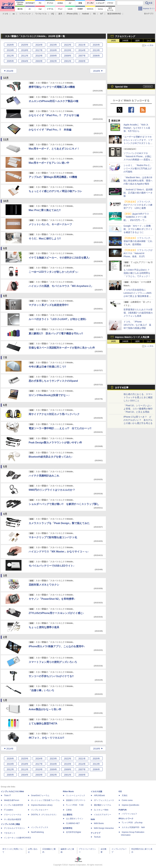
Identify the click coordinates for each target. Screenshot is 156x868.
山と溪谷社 (68, 815)
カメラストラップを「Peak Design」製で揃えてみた (59, 523)
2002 (53, 61)
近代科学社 (68, 828)
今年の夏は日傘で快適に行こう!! (47, 367)
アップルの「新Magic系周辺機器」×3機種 (53, 177)
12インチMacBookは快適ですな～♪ (49, 395)
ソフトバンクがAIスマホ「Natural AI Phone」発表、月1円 (138, 253)
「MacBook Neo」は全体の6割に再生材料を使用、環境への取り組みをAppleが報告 (138, 181)
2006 (96, 56)
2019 (10, 50)
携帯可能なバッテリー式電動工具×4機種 (52, 87)
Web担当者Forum (12, 800)
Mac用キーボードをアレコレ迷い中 (49, 163)
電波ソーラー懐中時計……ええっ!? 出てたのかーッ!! (60, 428)
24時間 (125, 41)
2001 (68, 61)
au (14, 14)
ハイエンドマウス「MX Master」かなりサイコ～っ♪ (59, 552)
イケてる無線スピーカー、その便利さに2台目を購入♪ (59, 258)
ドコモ (5, 14)
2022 (68, 45)
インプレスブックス (40, 827)
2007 (82, 56)
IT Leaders (9, 810)
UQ (53, 14)
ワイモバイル (41, 14)
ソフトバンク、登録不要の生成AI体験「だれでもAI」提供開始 (138, 241)
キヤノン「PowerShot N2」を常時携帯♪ (52, 599)
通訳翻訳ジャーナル (103, 805)
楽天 (60, 14)
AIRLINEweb (99, 795)
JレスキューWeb (101, 810)
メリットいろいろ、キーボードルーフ (50, 224)
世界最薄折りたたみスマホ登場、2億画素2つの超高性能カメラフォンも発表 (138, 313)
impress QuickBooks (130, 805)
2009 (53, 56)
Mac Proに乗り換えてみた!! (45, 210)
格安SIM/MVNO (114, 14)
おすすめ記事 (122, 387)
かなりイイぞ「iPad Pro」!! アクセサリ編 (54, 115)
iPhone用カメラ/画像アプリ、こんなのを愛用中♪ (57, 646)
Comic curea (127, 800)
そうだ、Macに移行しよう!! (45, 239)
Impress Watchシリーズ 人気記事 (132, 337)
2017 (39, 50)
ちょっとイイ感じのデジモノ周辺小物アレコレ (55, 191)
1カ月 (149, 41)
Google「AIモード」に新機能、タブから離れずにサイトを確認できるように (138, 229)
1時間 (113, 41)
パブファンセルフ (129, 814)
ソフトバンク (25, 14)
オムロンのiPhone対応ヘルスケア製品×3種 (53, 101)
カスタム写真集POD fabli (133, 827)
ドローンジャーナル (13, 815)
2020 (96, 45)
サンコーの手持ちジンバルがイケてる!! (51, 676)
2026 (10, 45)
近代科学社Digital (73, 832)
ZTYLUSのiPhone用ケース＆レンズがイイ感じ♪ (56, 613)
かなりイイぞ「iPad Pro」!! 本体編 (50, 130)
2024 (39, 45)
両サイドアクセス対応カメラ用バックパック (54, 414)
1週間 (137, 41)
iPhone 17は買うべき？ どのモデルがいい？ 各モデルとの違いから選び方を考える (138, 420)
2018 (25, 50)
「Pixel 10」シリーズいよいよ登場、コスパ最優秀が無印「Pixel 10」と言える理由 (138, 409)
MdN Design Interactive (104, 828)
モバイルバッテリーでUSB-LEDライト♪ (51, 566)
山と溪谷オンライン (75, 819)
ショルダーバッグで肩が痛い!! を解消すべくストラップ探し (64, 504)
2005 (10, 61)
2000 (82, 61)
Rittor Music (68, 791)
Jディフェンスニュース (104, 800)
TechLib (97, 837)
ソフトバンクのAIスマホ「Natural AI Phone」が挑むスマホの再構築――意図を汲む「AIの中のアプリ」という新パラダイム (138, 160)
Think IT (7, 795)
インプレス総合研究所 (14, 805)
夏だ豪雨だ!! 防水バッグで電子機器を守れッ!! (56, 334)
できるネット (10, 833)
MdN (93, 819)
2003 (39, 61)
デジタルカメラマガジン (14, 828)
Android (85, 14)
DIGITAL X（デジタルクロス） (44, 815)
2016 (53, 50)
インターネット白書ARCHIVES (17, 838)
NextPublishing (37, 832)
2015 (68, 50)
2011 (25, 56)
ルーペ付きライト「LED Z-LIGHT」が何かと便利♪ (58, 319)
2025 (25, 45)
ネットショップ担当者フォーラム (45, 800)
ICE (120, 791)
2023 (53, 45)
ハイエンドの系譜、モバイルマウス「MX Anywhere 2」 (61, 286)
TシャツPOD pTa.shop (132, 823)
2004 (25, 61)
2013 (96, 50)
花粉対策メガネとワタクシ (44, 585)
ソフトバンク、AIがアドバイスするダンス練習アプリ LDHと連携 (138, 205)
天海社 (125, 795)
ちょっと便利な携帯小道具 (44, 627)
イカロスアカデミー (103, 815)
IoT (102, 14)
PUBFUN (123, 810)
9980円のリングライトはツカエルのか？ (52, 490)
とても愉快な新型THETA (43, 724)
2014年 (10, 71)
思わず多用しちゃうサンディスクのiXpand (53, 381)
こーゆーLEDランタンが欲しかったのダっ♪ (53, 272)
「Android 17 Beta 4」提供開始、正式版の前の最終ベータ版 (138, 193)
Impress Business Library (42, 805)
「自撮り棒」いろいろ (41, 690)
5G (94, 14)
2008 (68, 56)
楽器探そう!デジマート (76, 800)
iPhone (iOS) (72, 14)
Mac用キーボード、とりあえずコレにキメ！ (54, 149)
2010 (39, 56)
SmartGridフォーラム (40, 795)
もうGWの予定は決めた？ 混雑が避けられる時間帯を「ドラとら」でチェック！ (138, 273)
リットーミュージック (76, 795)
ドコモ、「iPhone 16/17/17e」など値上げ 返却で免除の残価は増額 (137, 325)
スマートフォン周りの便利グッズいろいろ (53, 662)
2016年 (97, 71)
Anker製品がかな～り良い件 (45, 709)
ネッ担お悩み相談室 (13, 819)
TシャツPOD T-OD (75, 805)
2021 (82, 45)
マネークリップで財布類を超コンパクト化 (53, 537)
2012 (10, 56)
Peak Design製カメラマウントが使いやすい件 (55, 443)
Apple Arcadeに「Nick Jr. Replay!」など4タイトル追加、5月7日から (137, 128)
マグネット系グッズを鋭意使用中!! (49, 305)
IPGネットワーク (126, 819)
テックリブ (96, 833)
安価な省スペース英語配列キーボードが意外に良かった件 (62, 348)
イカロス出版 (96, 791)
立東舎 (69, 810)
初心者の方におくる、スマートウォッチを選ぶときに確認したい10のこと (138, 397)
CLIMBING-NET (73, 823)
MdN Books (99, 823)
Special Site (121, 87)
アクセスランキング (125, 36)
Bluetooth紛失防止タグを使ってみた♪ (51, 457)
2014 (82, 50)
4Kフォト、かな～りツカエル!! (46, 738)
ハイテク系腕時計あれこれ (44, 476)
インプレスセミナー (40, 810)
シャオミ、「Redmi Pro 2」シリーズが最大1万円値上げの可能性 (138, 168)
